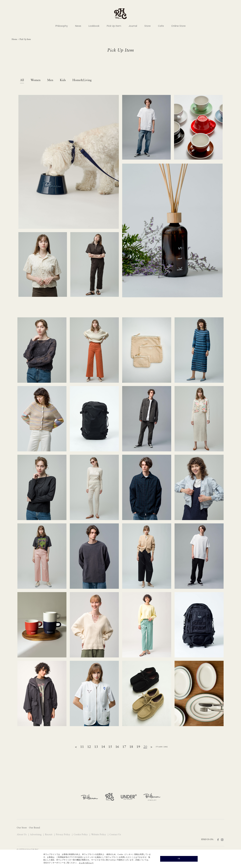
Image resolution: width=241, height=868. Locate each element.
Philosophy (62, 26)
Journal (133, 26)
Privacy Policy (63, 835)
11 (82, 747)
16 (117, 747)
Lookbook (94, 26)
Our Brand (34, 828)
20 (145, 747)
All (22, 80)
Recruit (49, 835)
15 (110, 747)
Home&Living (82, 80)
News (78, 26)
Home (14, 39)
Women (36, 80)
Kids (63, 80)
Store (148, 26)
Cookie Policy (81, 835)
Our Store (22, 828)
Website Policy (99, 835)
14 (103, 747)
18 (131, 747)
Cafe (161, 26)
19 (138, 747)
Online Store (178, 26)
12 (89, 747)
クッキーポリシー (86, 863)
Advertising (36, 835)
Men (50, 80)
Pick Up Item (114, 26)
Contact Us (115, 835)
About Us (22, 835)
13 (96, 747)
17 (124, 747)
